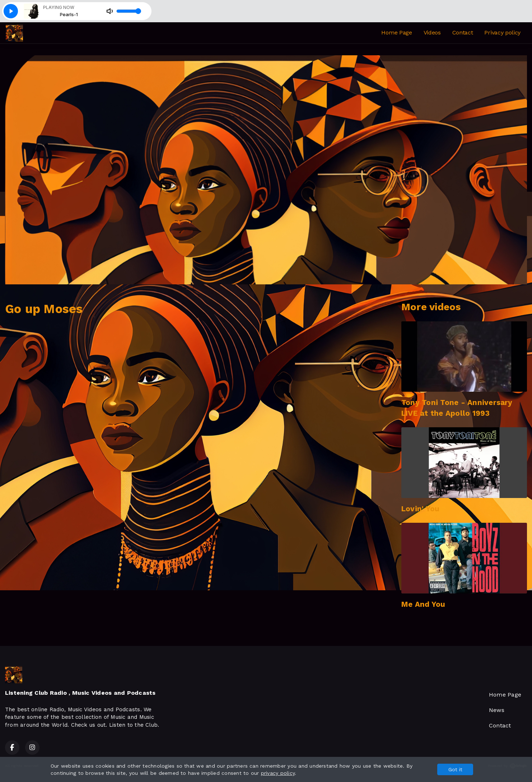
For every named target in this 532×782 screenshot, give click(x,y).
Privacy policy (502, 32)
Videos (432, 32)
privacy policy (278, 773)
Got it (455, 769)
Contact (463, 32)
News (497, 710)
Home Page (396, 32)
